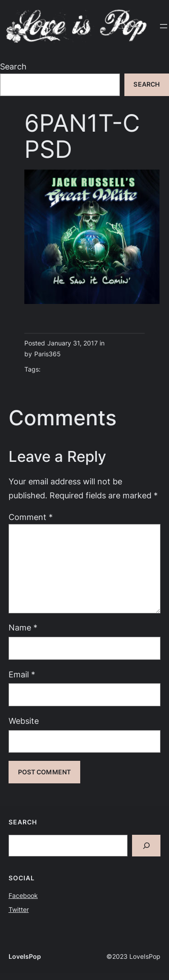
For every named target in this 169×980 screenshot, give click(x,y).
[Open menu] (164, 26)
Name (23, 628)
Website (24, 721)
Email (22, 674)
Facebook (23, 896)
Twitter (19, 910)
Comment (31, 517)
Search (13, 67)
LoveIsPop (25, 957)
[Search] (146, 846)
